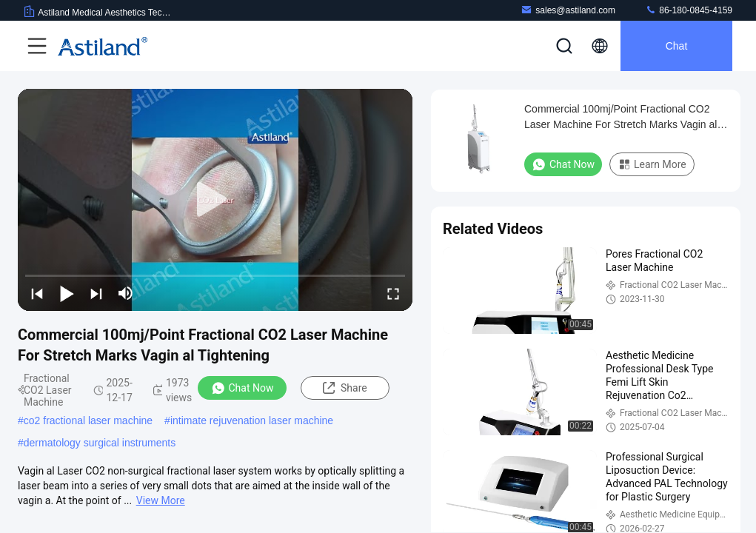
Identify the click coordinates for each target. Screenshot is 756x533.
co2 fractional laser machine (88, 420)
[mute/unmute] (126, 293)
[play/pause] (67, 293)
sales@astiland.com (568, 10)
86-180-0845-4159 (689, 10)
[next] (96, 293)
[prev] (37, 293)
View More (161, 500)
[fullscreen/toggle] (393, 293)
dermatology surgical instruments (100, 443)
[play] (215, 200)
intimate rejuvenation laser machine (252, 420)
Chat (677, 46)
